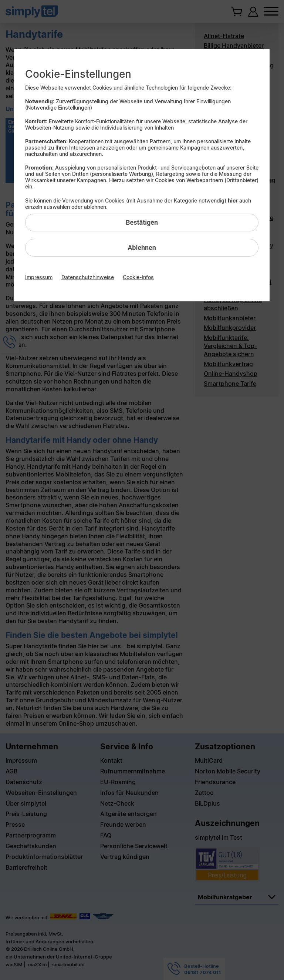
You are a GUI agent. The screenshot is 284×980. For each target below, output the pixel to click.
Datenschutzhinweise (88, 277)
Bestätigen (142, 222)
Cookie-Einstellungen (78, 74)
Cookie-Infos (138, 277)
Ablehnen (142, 247)
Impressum (39, 277)
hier (233, 200)
